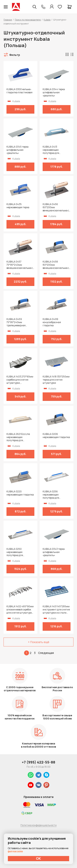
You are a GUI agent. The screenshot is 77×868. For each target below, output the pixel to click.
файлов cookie (15, 851)
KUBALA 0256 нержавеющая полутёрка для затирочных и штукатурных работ (54, 495)
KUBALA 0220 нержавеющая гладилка (20, 493)
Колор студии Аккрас (16, 7)
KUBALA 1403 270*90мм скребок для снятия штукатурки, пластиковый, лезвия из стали (20, 380)
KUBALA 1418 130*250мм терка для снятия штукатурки (56, 380)
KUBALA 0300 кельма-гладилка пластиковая (19, 91)
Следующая (46, 653)
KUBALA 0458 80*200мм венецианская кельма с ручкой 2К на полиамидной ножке (56, 265)
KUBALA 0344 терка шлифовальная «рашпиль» (54, 92)
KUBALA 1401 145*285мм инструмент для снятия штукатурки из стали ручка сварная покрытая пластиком (56, 610)
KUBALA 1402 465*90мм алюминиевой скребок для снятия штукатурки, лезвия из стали (20, 610)
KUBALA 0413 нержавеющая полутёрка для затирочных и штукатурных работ (54, 150)
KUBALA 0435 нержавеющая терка (18, 206)
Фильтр (15, 55)
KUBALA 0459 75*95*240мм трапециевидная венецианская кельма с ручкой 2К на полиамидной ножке (20, 322)
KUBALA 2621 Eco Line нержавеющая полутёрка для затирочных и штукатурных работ (18, 437)
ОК (38, 858)
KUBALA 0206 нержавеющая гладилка (56, 436)
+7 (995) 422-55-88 (38, 762)
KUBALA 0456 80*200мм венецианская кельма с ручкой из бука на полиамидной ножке (56, 207)
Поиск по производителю (28, 20)
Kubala (47, 20)
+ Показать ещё (39, 642)
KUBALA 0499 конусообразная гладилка (52, 322)
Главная (8, 20)
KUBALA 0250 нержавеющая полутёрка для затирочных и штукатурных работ (17, 552)
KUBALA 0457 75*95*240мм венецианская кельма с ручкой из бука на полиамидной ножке (20, 265)
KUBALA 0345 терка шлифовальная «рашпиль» (17, 150)
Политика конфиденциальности (38, 825)
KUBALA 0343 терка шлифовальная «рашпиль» (54, 552)
